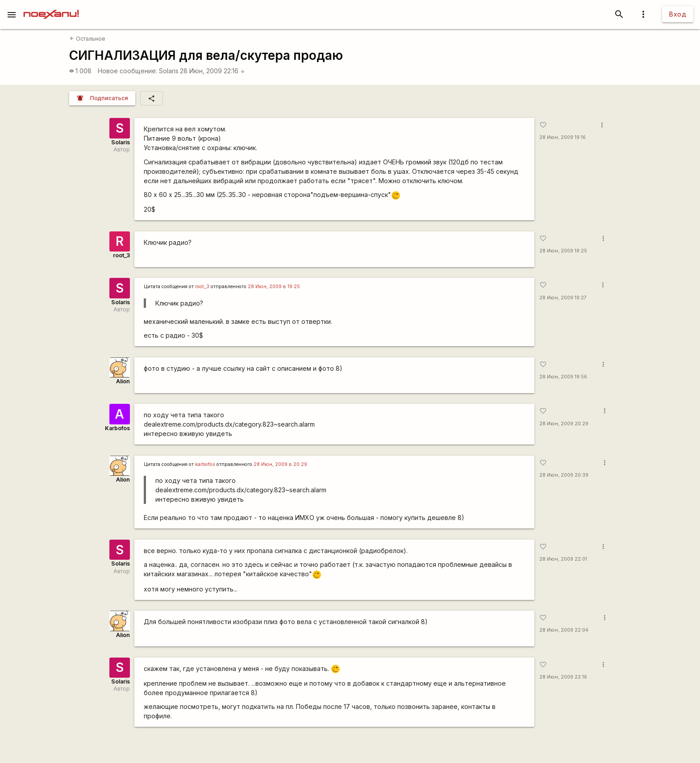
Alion (123, 381)
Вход (678, 14)
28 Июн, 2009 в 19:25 (274, 287)
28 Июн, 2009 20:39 (564, 475)
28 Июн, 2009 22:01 (563, 559)
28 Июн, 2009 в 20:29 (280, 464)
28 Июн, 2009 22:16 (212, 71)
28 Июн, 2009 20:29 (564, 424)
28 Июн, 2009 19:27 (563, 298)
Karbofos (117, 428)
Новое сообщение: (127, 71)
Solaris (169, 71)
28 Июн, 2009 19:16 (562, 137)
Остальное (87, 39)
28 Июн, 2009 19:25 (563, 251)
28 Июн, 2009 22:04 (564, 630)
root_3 (121, 255)
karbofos (205, 464)
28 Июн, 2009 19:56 (563, 377)
